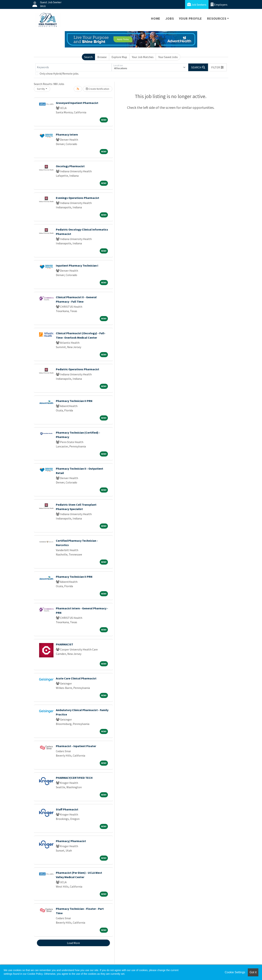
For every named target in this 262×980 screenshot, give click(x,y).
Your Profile (191, 18)
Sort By (41, 89)
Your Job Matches (143, 57)
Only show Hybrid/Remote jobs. (59, 74)
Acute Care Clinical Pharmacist (76, 678)
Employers (219, 4)
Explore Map (119, 57)
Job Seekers (197, 4)
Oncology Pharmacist (70, 166)
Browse (102, 57)
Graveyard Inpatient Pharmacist (77, 103)
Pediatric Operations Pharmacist (78, 369)
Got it (253, 972)
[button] (217, 67)
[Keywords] (74, 67)
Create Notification (98, 89)
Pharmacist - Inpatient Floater (76, 746)
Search (88, 57)
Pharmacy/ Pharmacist (71, 841)
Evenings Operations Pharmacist (78, 198)
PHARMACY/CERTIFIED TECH (74, 778)
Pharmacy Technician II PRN (74, 401)
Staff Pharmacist (67, 809)
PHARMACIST (64, 644)
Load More (73, 943)
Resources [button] (217, 18)
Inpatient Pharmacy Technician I (77, 265)
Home (156, 18)
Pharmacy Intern (67, 134)
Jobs (170, 18)
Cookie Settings (235, 972)
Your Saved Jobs (168, 57)
